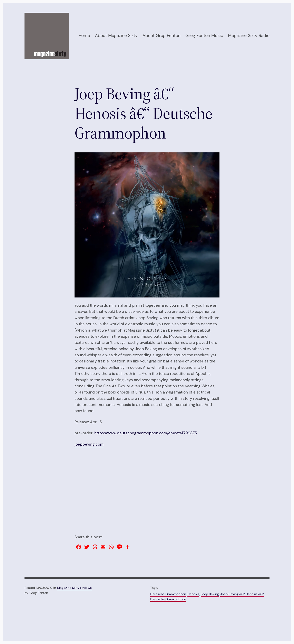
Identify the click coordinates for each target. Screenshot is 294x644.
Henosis (193, 594)
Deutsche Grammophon (168, 594)
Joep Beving (210, 594)
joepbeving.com (89, 444)
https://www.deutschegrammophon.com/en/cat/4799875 (146, 433)
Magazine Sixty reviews (74, 588)
